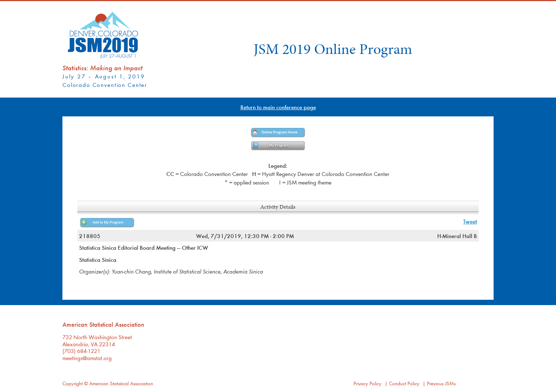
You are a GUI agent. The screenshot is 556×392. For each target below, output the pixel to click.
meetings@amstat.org (87, 358)
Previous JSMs (441, 383)
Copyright (73, 383)
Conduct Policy (404, 383)
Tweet (470, 221)
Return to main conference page (278, 107)
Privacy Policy (368, 383)
